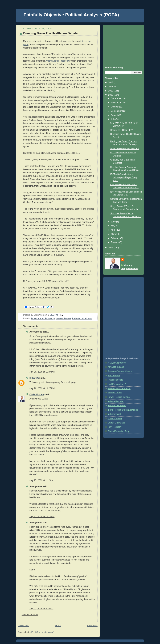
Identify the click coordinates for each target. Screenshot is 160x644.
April (113, 230)
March (114, 234)
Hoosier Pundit (115, 393)
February (116, 238)
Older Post (92, 626)
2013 (111, 82)
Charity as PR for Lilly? (121, 130)
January (115, 242)
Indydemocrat (114, 414)
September (116, 111)
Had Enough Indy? (117, 384)
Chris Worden (37, 394)
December (116, 98)
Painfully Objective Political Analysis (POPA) (71, 15)
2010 (111, 91)
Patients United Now (82, 318)
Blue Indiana (114, 376)
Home (58, 626)
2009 (111, 95)
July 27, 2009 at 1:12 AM (41, 480)
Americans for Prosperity (57, 61)
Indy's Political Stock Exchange (123, 410)
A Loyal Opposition (117, 363)
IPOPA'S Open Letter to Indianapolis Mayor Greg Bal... (124, 177)
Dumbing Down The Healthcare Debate (50, 33)
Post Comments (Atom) (43, 632)
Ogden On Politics (117, 423)
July (113, 119)
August (115, 115)
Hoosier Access (63, 318)
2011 (111, 87)
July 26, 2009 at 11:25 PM (42, 388)
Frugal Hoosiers (115, 380)
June (114, 222)
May (113, 226)
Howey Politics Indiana (119, 397)
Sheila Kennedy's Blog (119, 431)
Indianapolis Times (117, 406)
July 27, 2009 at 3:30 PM (42, 609)
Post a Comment (30, 615)
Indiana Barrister (116, 401)
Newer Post (24, 626)
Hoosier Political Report (119, 389)
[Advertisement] (122, 45)
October (115, 107)
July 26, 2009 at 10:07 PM (42, 372)
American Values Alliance (120, 371)
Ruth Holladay (115, 427)
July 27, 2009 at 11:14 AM (42, 517)
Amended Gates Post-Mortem (125, 149)
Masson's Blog (115, 418)
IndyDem (34, 378)
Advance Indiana (116, 367)
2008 (111, 247)
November (116, 103)
